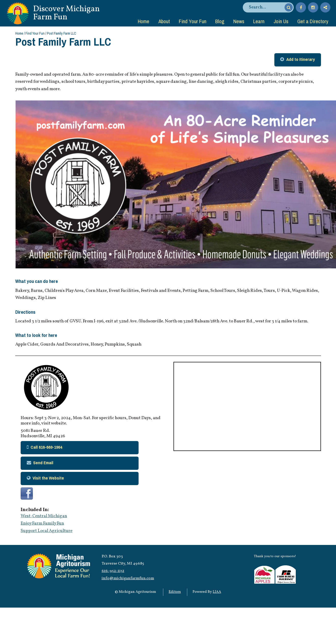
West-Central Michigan (44, 516)
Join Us (281, 21)
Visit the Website (48, 478)
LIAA (217, 592)
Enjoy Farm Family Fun (42, 524)
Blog (220, 21)
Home (144, 21)
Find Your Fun (193, 21)
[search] (266, 7)
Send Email (43, 463)
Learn (259, 21)
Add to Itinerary (301, 59)
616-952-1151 (113, 571)
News (239, 21)
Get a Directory (313, 21)
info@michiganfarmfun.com (128, 578)
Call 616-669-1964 (46, 447)
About (164, 21)
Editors (175, 592)
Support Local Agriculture (46, 531)
